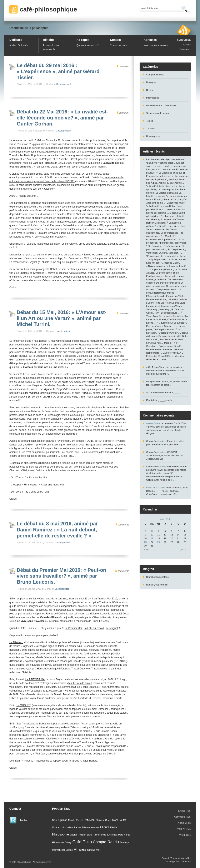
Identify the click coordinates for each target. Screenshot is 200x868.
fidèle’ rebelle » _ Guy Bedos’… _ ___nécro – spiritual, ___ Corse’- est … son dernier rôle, (167, 491)
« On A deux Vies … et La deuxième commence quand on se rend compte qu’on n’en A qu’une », (165, 370)
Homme (95, 827)
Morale (72, 820)
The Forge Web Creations (177, 862)
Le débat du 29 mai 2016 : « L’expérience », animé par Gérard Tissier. (58, 71)
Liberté (73, 835)
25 (159, 542)
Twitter (23, 820)
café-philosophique (48, 9)
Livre (90, 835)
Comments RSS (182, 817)
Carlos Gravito (154, 441)
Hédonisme (58, 842)
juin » (183, 549)
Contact (115, 40)
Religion (82, 835)
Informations (153, 98)
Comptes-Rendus (155, 75)
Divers (149, 90)
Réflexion (89, 820)
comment (123, 66)
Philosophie (61, 834)
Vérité (127, 835)
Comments (185, 49)
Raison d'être (100, 835)
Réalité (114, 827)
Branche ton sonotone (157, 577)
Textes (150, 121)
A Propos (83, 40)
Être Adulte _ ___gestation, (160, 400)
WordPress (185, 835)
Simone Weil (94, 850)
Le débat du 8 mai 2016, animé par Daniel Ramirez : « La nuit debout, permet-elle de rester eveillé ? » (57, 530)
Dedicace (16, 40)
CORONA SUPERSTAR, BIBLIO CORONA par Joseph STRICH (165, 455)
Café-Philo (82, 842)
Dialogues (151, 82)
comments (122, 525)
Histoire (48, 40)
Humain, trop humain (157, 585)
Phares (80, 849)
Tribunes (151, 129)
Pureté (79, 820)
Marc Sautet (119, 820)
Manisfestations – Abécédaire (161, 105)
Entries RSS (184, 811)
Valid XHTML (184, 829)
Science (86, 827)
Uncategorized (63, 84)
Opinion (63, 820)
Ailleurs (104, 827)
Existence (112, 835)
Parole (77, 827)
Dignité (69, 850)
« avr (147, 549)
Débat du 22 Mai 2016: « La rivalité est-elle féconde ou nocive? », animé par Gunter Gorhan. (62, 118)
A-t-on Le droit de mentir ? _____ (163, 393)
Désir (55, 820)
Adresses (150, 40)
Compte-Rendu (106, 842)
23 (145, 542)
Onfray (68, 842)
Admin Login (184, 823)
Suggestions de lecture (158, 113)
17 (152, 538)
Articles (187, 45)
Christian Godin (103, 820)
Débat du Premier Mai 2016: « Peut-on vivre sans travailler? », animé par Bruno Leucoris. (61, 576)
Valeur (70, 827)
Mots (121, 835)
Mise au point (59, 827)
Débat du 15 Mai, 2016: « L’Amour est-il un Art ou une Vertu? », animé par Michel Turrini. (62, 318)
